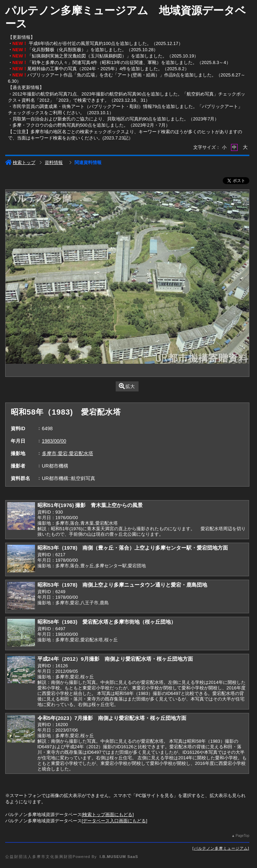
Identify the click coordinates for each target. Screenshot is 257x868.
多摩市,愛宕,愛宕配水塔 (68, 453)
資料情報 (54, 162)
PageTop (242, 836)
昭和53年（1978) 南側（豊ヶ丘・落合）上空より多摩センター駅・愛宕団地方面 (133, 548)
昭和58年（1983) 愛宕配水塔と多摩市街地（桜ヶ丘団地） (107, 622)
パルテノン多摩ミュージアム (221, 848)
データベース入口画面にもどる (114, 821)
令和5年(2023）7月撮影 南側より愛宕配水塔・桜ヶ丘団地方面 (112, 718)
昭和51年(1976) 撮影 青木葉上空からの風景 (90, 505)
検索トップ (20, 162)
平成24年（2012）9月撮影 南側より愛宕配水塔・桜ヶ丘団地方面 (115, 659)
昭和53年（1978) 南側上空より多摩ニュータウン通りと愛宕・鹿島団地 (122, 585)
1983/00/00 (54, 441)
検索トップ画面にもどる (108, 815)
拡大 (127, 386)
